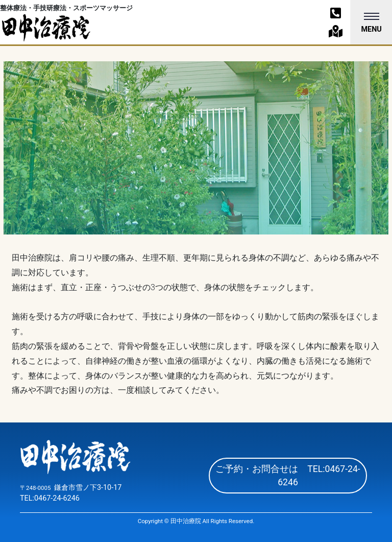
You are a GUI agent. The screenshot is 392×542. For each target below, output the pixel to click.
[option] (196, 148)
